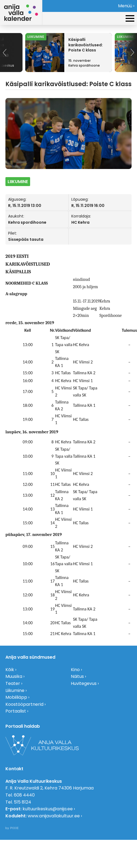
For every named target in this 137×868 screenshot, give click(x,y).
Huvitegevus (84, 683)
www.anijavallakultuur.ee (54, 816)
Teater (13, 683)
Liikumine (15, 690)
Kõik (10, 670)
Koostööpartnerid (24, 704)
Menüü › (126, 6)
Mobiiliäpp (16, 697)
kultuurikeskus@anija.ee (48, 809)
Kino (75, 670)
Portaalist (16, 711)
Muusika (14, 676)
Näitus (77, 676)
